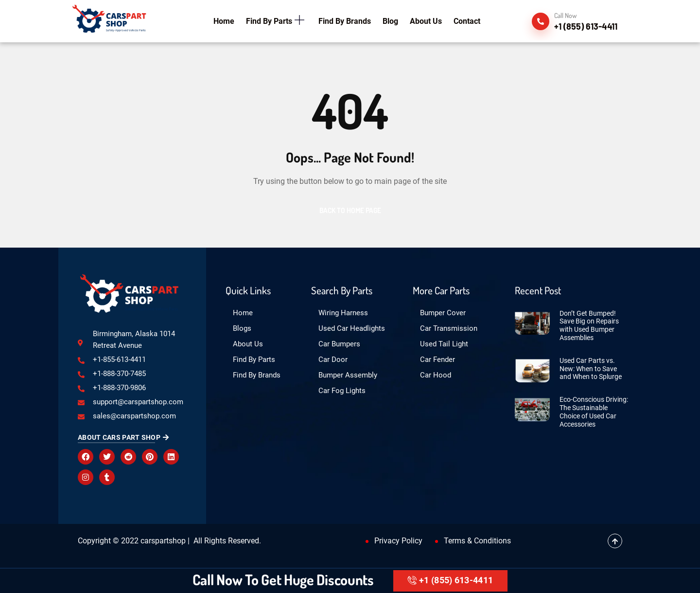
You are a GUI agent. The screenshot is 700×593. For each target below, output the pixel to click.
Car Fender (437, 359)
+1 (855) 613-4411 (450, 580)
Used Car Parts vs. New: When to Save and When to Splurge (591, 369)
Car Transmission (449, 328)
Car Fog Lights (342, 391)
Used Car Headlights (352, 328)
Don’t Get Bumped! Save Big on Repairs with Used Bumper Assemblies (589, 325)
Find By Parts (254, 359)
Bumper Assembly (348, 375)
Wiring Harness (343, 313)
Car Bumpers (339, 344)
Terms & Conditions (477, 541)
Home (243, 313)
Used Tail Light (444, 344)
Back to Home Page (350, 210)
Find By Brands (257, 375)
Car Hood (436, 375)
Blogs (242, 328)
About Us (248, 344)
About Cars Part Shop (123, 437)
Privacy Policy (398, 541)
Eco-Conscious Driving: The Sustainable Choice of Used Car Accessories (594, 412)
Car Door (333, 359)
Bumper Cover (443, 313)
